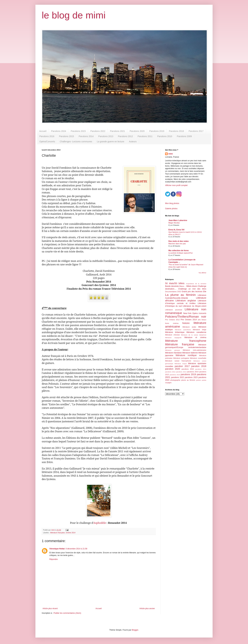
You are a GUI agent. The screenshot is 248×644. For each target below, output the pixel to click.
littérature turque (181, 364)
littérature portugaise (181, 358)
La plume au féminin (180, 295)
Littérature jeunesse (174, 310)
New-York (187, 313)
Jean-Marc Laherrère (178, 220)
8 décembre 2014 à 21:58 (76, 549)
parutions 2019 (188, 374)
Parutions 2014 (86, 136)
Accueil (43, 131)
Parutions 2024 (59, 131)
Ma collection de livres (179, 251)
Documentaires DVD (173, 292)
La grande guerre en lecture (110, 142)
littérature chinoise (172, 335)
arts (199, 320)
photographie (175, 380)
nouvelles (169, 366)
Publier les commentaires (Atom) (67, 613)
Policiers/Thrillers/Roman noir (186, 317)
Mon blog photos (172, 203)
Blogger (135, 630)
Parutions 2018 (176, 131)
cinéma (176, 323)
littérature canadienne (196, 332)
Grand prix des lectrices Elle (194, 292)
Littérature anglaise (186, 301)
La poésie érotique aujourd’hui (181, 253)
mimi (170, 154)
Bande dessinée (172, 286)
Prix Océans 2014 (189, 320)
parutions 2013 (181, 372)
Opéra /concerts (199, 313)
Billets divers (192, 286)
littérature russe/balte (198, 358)
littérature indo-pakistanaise (195, 350)
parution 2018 (199, 366)
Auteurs (133, 142)
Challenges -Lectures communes (76, 142)
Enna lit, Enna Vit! (177, 230)
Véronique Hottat (57, 549)
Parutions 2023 (78, 131)
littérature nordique (186, 355)
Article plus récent (50, 609)
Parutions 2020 (137, 131)
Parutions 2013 (106, 136)
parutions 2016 (175, 375)
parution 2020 (173, 369)
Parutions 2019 (157, 131)
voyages (168, 383)
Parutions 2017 (196, 131)
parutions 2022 (178, 377)
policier (198, 380)
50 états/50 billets (175, 283)
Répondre (54, 559)
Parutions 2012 (125, 136)
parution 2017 (182, 366)
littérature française (58, 533)
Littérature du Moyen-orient (194, 306)
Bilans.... (183, 286)
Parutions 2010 (165, 136)
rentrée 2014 (70, 533)
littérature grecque (172, 350)
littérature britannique (175, 332)
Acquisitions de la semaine (196, 284)
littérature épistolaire (197, 363)
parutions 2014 (193, 372)
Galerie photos (171, 209)
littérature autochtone (183, 330)
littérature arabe (189, 327)
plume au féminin (188, 380)
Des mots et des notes (178, 241)
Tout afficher (202, 273)
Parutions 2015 (66, 136)
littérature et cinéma (195, 337)
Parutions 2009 (184, 136)
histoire (186, 323)
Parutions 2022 (98, 131)
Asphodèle (100, 523)
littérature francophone (186, 341)
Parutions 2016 (47, 136)
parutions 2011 (201, 369)
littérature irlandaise (173, 353)
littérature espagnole (173, 338)
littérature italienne (190, 353)
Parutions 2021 (118, 131)
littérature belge (200, 330)
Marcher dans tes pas (177, 244)
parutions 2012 (170, 372)
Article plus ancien (147, 609)
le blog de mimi (74, 15)
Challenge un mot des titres (192, 289)
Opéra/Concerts (47, 142)
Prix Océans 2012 (172, 320)
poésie (204, 380)
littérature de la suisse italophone (194, 335)
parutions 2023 (191, 377)
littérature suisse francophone (178, 361)
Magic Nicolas (174, 223)
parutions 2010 (188, 369)
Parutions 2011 (145, 136)
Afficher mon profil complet (176, 185)
